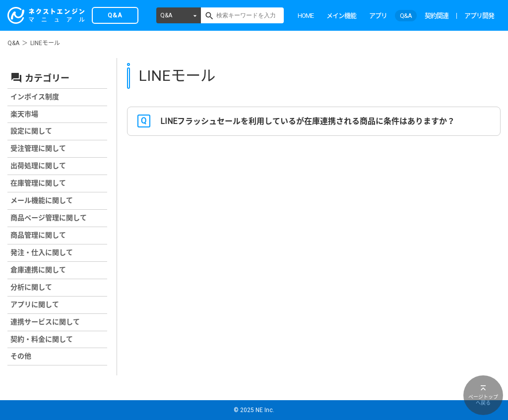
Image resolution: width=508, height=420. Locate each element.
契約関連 (437, 16)
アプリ (378, 16)
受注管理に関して (38, 148)
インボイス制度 (35, 97)
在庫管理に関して (38, 183)
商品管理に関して (38, 235)
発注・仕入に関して (42, 252)
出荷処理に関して (38, 166)
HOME (306, 16)
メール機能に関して (42, 200)
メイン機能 (341, 16)
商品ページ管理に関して (49, 218)
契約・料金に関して (42, 339)
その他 (21, 356)
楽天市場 (24, 114)
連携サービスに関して (45, 322)
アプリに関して (35, 304)
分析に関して (31, 287)
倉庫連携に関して (38, 270)
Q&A (166, 15)
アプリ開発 (479, 16)
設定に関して (31, 131)
